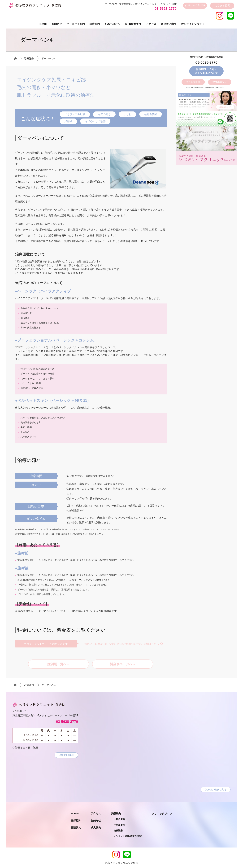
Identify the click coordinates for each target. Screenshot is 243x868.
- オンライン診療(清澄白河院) (126, 836)
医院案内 (76, 828)
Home (43, 24)
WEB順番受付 (220, 82)
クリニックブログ (162, 813)
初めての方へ (112, 24)
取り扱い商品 (169, 24)
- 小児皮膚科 (118, 825)
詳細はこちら (151, 644)
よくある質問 (222, 6)
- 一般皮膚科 (118, 819)
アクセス (151, 24)
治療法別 (29, 59)
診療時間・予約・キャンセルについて (206, 71)
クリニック (195, 6)
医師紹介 (57, 24)
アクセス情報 (193, 82)
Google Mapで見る (216, 790)
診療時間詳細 (66, 755)
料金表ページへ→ (123, 664)
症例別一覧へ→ (59, 664)
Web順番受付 (133, 24)
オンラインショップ (193, 24)
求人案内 (96, 828)
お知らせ (96, 821)
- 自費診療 (117, 831)
